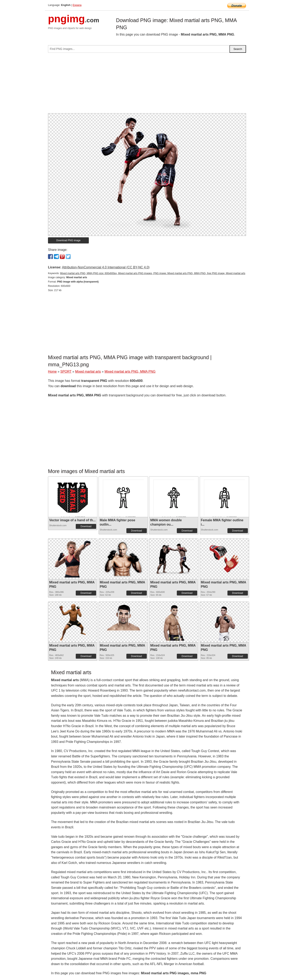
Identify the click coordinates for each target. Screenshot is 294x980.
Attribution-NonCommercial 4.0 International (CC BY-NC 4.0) (106, 267)
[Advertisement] (147, 85)
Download (86, 526)
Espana (77, 5)
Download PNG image (68, 240)
